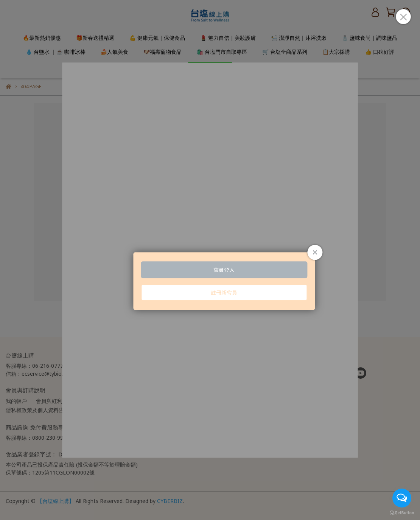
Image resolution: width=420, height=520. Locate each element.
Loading (210, 260)
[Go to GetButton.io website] (402, 512)
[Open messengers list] (402, 498)
